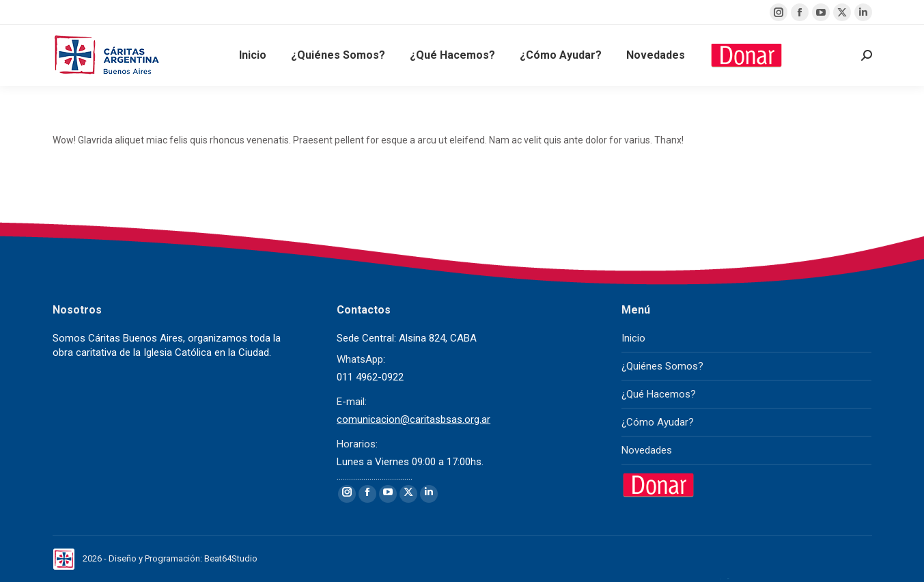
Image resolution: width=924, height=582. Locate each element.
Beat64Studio (231, 558)
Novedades (647, 450)
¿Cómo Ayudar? (658, 422)
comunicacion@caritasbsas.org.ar (414, 419)
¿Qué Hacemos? (659, 394)
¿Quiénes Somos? (662, 366)
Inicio (633, 338)
